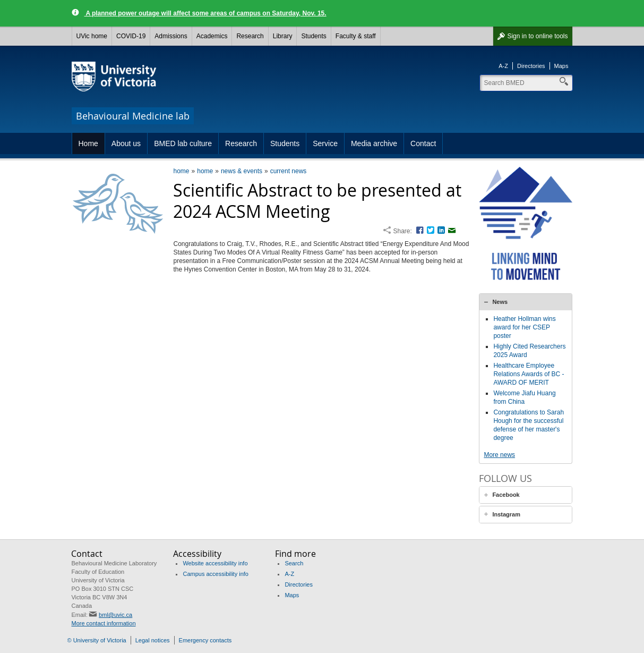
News (500, 302)
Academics (212, 36)
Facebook (506, 495)
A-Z (503, 66)
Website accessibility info (215, 563)
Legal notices (153, 640)
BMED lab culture (183, 143)
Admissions (171, 36)
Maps (561, 66)
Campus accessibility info (216, 574)
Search (294, 563)
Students (314, 36)
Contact (423, 143)
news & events (242, 171)
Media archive (374, 143)
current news (289, 171)
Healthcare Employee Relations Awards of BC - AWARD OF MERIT (529, 374)
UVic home (92, 36)
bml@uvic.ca (115, 615)
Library (283, 36)
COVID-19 (131, 36)
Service (325, 143)
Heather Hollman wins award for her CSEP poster (524, 327)
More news (499, 455)
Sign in (537, 36)
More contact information (103, 623)
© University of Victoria (97, 640)
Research (250, 36)
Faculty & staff (356, 36)
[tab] (526, 302)
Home (88, 143)
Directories (531, 66)
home (181, 171)
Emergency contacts (205, 640)
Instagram (506, 514)
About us (126, 143)
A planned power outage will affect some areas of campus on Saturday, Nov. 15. (205, 13)
